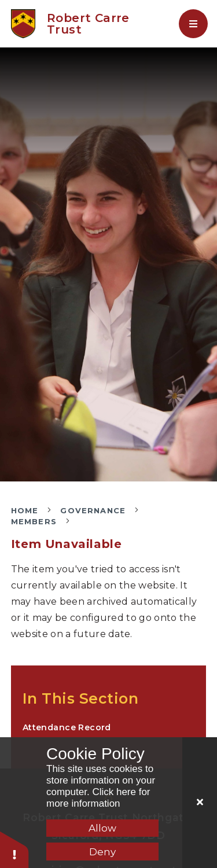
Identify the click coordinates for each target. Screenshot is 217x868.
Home (25, 510)
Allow (102, 828)
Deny (102, 852)
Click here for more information (98, 798)
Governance (93, 510)
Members (34, 521)
